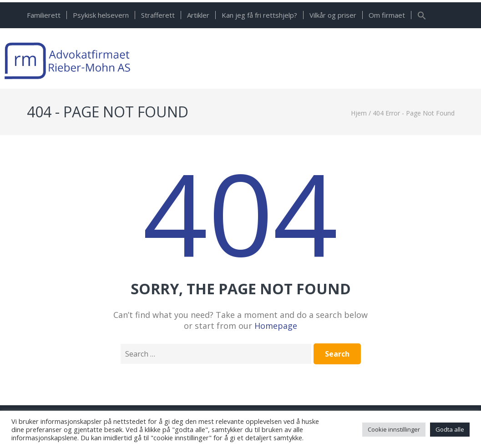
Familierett (44, 15)
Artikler (198, 15)
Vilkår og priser (333, 15)
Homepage (276, 326)
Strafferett (158, 15)
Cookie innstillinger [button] (394, 429)
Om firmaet (387, 15)
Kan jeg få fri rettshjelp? (259, 15)
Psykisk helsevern (101, 15)
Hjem (359, 113)
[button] (422, 17)
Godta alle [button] (450, 429)
